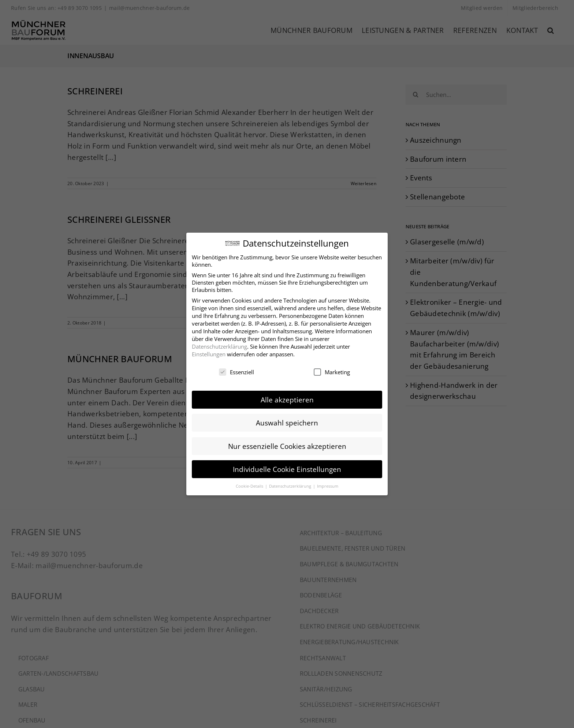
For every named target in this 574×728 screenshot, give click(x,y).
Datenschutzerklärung (219, 344)
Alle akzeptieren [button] (287, 397)
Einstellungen (209, 351)
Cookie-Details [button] (250, 483)
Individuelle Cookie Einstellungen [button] (287, 466)
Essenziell (236, 369)
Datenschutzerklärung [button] (291, 483)
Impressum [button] (328, 483)
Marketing (332, 369)
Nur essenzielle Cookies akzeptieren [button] (287, 443)
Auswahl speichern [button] (287, 420)
